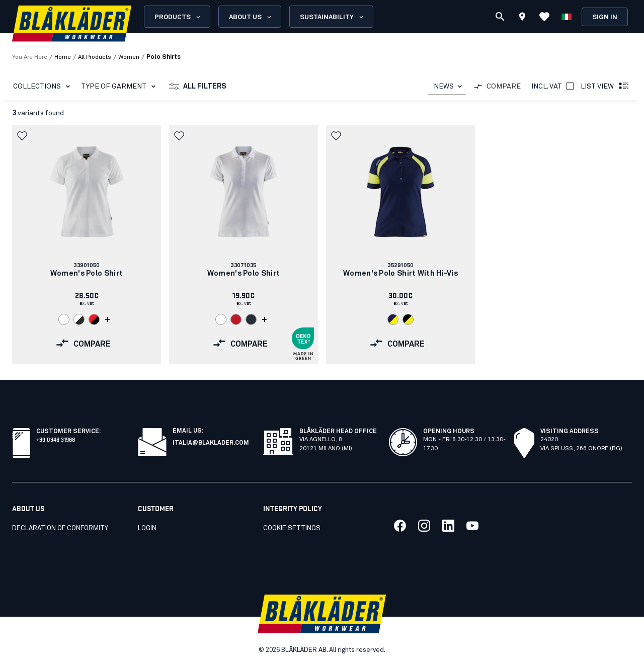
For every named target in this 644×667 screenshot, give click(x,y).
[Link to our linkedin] (448, 526)
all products (95, 57)
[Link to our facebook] (400, 526)
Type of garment (120, 87)
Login (147, 528)
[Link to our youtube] (472, 526)
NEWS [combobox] (444, 87)
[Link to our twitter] (424, 526)
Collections (44, 87)
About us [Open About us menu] (251, 17)
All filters (198, 87)
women (129, 57)
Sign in (605, 17)
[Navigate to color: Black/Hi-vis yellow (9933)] (408, 319)
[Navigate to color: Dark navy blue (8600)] (251, 319)
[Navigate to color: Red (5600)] (236, 319)
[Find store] (522, 18)
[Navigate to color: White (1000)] (64, 319)
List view (605, 87)
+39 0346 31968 (56, 439)
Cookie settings (292, 528)
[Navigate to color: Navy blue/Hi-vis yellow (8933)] (393, 319)
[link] (87, 244)
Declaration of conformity (60, 528)
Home (63, 57)
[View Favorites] (544, 17)
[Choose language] (567, 17)
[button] (23, 136)
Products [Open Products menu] (178, 17)
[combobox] (447, 87)
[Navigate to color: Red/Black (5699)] (94, 319)
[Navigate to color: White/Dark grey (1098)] (79, 319)
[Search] (500, 17)
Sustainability (332, 17)
